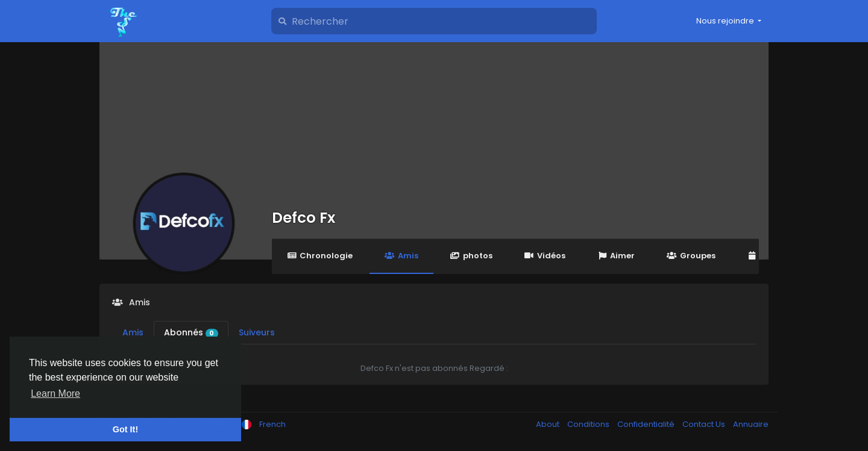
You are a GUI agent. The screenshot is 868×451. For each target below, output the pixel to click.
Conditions (589, 424)
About (549, 424)
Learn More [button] (55, 393)
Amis (401, 256)
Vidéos (545, 256)
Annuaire (751, 424)
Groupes (691, 256)
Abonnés (191, 332)
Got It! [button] (125, 429)
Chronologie (320, 256)
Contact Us (705, 424)
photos (471, 256)
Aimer (616, 256)
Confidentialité (647, 424)
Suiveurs (257, 332)
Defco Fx (303, 218)
